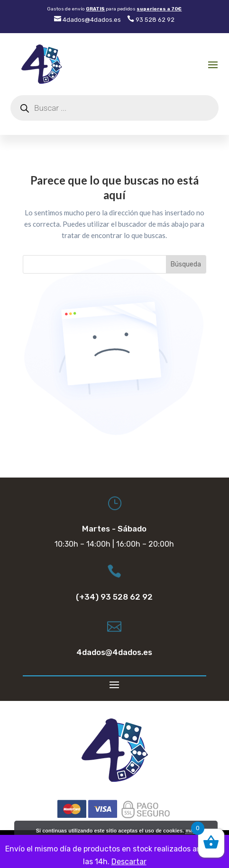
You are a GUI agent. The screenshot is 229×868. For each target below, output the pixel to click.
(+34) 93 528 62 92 (114, 597)
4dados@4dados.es (87, 20)
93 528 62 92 (151, 20)
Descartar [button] (129, 862)
